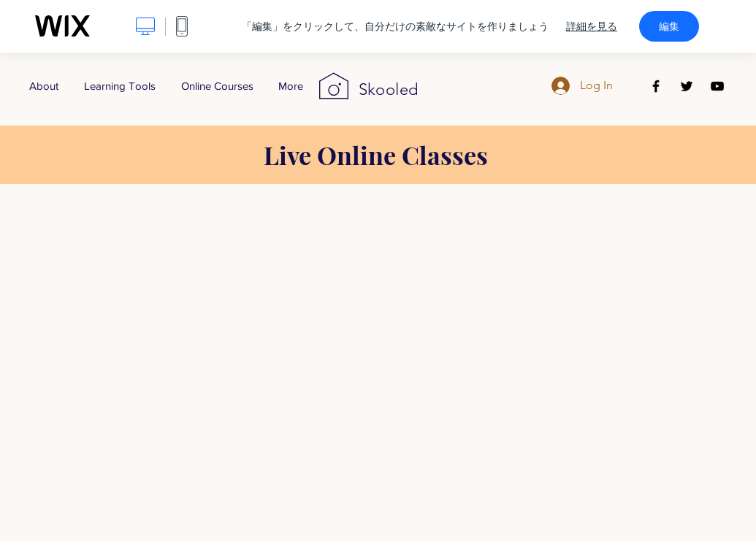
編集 (669, 26)
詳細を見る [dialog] (592, 26)
